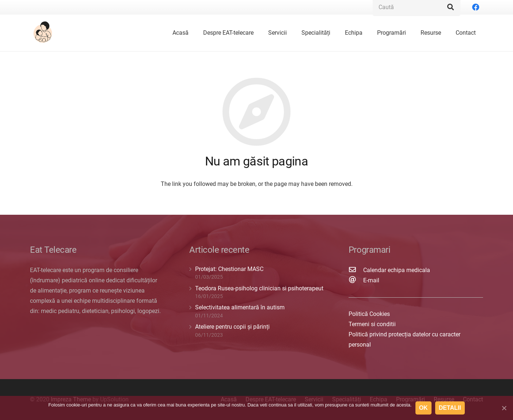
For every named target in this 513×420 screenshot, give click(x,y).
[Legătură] (44, 33)
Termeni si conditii (372, 324)
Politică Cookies (369, 314)
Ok (423, 408)
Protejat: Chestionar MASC (229, 269)
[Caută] (451, 7)
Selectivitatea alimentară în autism (240, 307)
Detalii (450, 408)
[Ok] (504, 408)
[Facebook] (476, 7)
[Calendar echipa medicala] (356, 270)
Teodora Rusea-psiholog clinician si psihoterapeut (259, 288)
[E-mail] (356, 280)
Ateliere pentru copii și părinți (232, 327)
